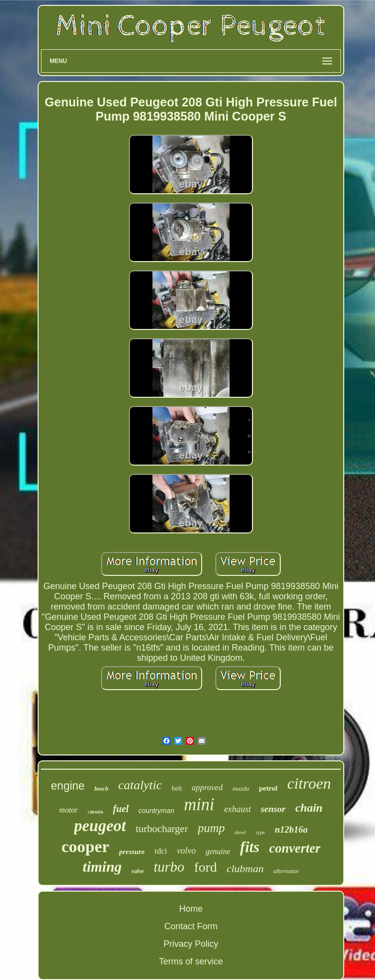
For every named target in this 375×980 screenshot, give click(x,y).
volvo (186, 851)
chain (309, 808)
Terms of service (191, 961)
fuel (121, 809)
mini (199, 805)
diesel (240, 832)
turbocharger (162, 829)
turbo (169, 867)
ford (206, 867)
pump (211, 828)
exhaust (238, 809)
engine (68, 786)
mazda (241, 788)
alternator (286, 871)
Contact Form (191, 926)
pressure (132, 852)
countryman (156, 811)
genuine (218, 851)
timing (102, 867)
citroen (309, 783)
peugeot (100, 826)
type (260, 832)
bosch (101, 789)
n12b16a (292, 829)
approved (208, 787)
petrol (268, 788)
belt (177, 788)
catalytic (140, 785)
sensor (273, 809)
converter (295, 848)
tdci (161, 851)
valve (137, 871)
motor (68, 810)
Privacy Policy (191, 944)
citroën (96, 812)
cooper (85, 847)
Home (191, 909)
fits (250, 847)
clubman (245, 868)
